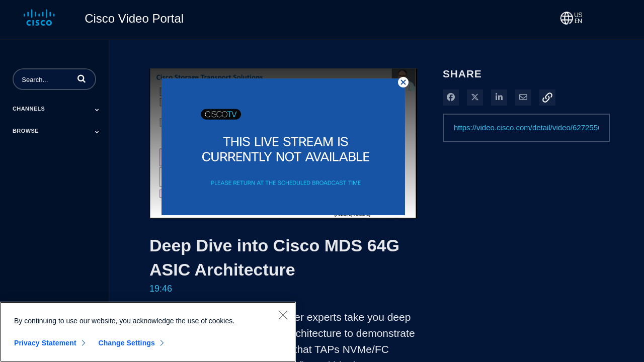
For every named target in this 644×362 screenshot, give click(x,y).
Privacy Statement (45, 343)
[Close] (283, 315)
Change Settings (127, 343)
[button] (82, 78)
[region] (148, 332)
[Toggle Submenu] (97, 110)
